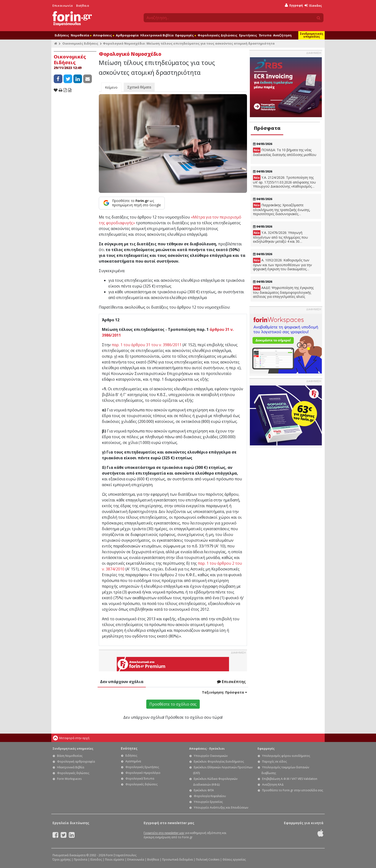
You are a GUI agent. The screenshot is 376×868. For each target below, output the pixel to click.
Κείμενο (111, 87)
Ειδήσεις (62, 35)
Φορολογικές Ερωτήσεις (142, 767)
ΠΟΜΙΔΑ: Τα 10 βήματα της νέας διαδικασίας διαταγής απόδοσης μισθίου (285, 152)
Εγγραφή (294, 5)
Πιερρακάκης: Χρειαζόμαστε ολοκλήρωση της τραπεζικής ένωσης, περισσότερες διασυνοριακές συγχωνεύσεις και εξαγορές (282, 209)
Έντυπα (265, 35)
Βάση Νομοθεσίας (70, 756)
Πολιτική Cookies (208, 859)
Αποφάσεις (104, 35)
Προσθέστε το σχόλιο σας (173, 704)
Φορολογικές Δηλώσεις (217, 35)
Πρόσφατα (267, 128)
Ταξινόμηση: (224, 692)
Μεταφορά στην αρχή (74, 738)
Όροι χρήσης (62, 859)
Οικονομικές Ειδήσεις (80, 43)
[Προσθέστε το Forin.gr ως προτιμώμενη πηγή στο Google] (132, 203)
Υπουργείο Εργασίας (208, 802)
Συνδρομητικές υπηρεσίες (311, 35)
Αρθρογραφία (127, 35)
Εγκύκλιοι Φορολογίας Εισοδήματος (219, 762)
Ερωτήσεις (248, 35)
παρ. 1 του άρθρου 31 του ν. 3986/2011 (147, 345)
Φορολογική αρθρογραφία (76, 762)
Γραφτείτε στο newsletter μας (164, 833)
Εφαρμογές (186, 35)
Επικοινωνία (63, 6)
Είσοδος (313, 6)
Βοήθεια (83, 6)
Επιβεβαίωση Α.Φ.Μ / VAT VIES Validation (290, 779)
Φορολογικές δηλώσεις (73, 773)
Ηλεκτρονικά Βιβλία (157, 35)
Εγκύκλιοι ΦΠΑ (204, 790)
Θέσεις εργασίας (234, 859)
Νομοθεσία (81, 35)
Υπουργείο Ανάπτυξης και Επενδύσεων (221, 808)
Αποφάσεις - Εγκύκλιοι (207, 749)
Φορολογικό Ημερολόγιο (143, 773)
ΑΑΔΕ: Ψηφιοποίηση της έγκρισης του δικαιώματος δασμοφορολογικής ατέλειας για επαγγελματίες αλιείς (283, 292)
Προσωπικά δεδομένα (177, 859)
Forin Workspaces (69, 779)
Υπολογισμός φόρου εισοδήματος (286, 756)
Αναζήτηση (282, 35)
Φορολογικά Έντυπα (140, 779)
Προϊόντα (81, 859)
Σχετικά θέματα (139, 87)
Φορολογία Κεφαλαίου (210, 796)
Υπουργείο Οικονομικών (211, 756)
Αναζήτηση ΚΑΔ (273, 785)
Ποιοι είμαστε (115, 859)
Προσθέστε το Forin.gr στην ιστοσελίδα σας (293, 790)
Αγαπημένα (133, 761)
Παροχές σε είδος (274, 762)
